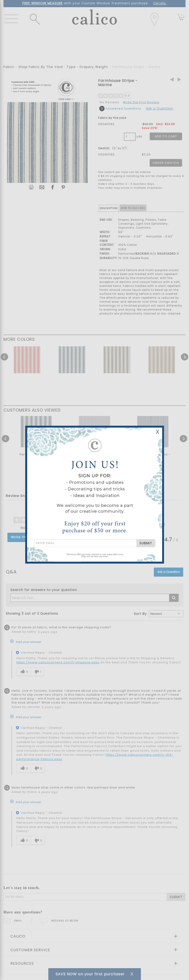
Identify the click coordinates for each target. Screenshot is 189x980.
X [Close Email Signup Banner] (158, 432)
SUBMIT (146, 543)
